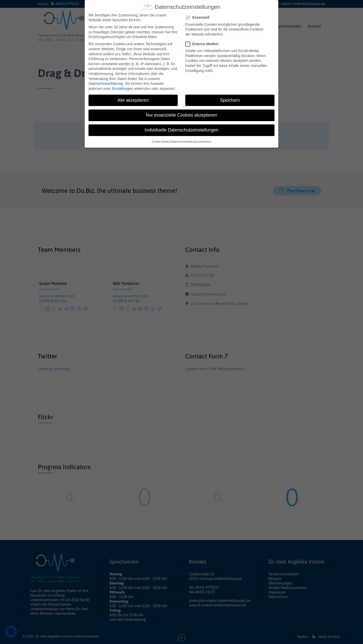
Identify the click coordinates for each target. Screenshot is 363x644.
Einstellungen (123, 89)
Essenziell (199, 18)
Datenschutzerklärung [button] (184, 142)
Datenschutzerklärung (106, 84)
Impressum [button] (205, 142)
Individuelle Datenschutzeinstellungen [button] (182, 130)
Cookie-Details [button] (160, 142)
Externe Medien (203, 44)
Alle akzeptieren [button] (133, 100)
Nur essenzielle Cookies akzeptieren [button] (181, 115)
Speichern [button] (230, 100)
